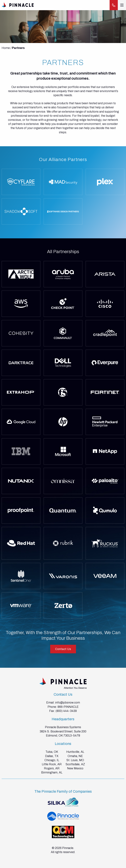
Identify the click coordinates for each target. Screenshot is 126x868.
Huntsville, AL (75, 752)
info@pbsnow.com (68, 703)
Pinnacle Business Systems (63, 727)
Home (6, 48)
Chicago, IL (52, 760)
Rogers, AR (52, 768)
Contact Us (63, 649)
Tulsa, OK (52, 752)
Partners (18, 48)
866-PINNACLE (68, 707)
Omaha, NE (75, 756)
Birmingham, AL (52, 772)
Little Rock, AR (52, 764)
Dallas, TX (52, 756)
